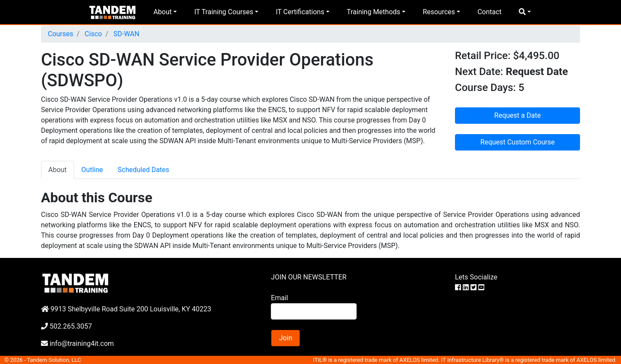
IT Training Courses (224, 12)
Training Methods (373, 12)
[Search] (314, 311)
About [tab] (58, 170)
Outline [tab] (92, 170)
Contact (489, 12)
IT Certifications (300, 12)
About (163, 12)
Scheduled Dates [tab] (144, 170)
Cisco (92, 34)
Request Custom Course (517, 142)
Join (286, 338)
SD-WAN (125, 34)
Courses (61, 34)
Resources (439, 12)
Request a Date (517, 115)
